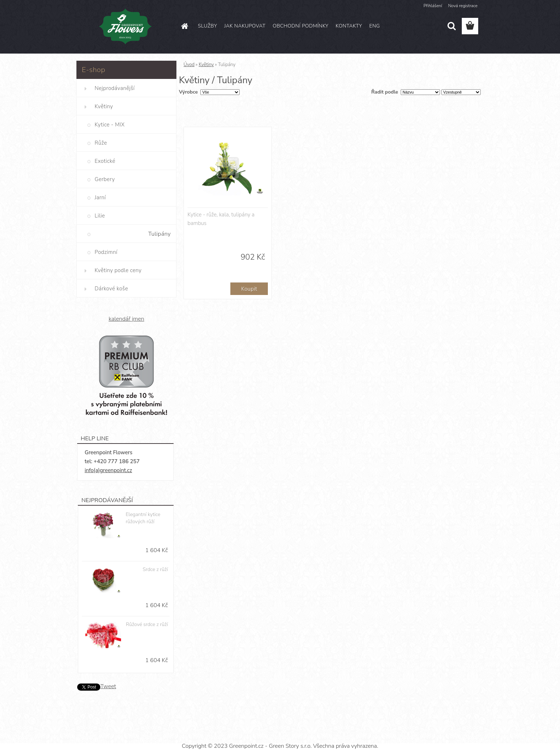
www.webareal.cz (305, 733)
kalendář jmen (126, 319)
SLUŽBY (207, 26)
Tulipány (159, 234)
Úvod (189, 65)
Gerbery (105, 179)
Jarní (100, 197)
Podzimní (106, 252)
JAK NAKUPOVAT (245, 26)
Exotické (105, 161)
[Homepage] (184, 26)
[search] (451, 26)
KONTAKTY (349, 26)
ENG (375, 26)
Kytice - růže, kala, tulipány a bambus (221, 219)
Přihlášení (433, 6)
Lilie (100, 216)
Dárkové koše (111, 289)
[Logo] (126, 26)
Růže (101, 143)
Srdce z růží (155, 569)
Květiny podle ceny (118, 270)
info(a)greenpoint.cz (108, 470)
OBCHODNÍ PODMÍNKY (300, 26)
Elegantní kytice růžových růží (143, 518)
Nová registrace (463, 6)
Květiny (104, 106)
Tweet (108, 686)
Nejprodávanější (115, 88)
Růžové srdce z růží (147, 624)
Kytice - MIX (110, 125)
